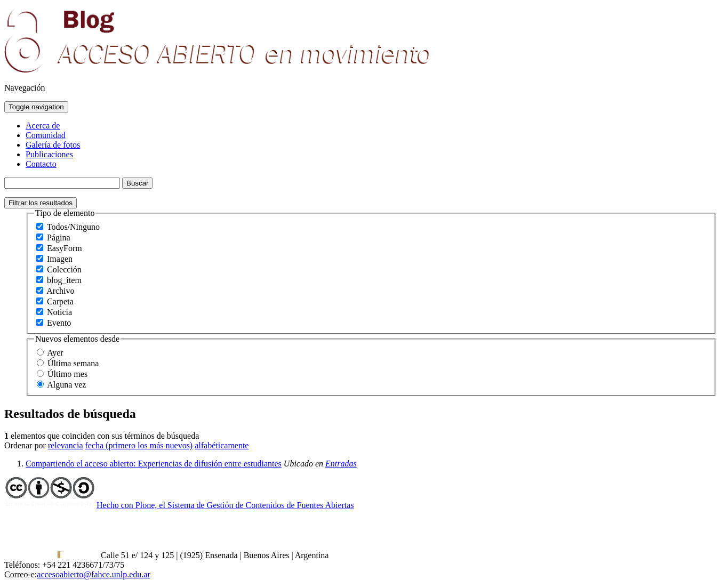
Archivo (60, 291)
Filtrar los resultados (41, 203)
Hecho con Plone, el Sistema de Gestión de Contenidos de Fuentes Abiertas (225, 505)
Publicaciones (49, 154)
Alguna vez (66, 385)
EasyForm (65, 248)
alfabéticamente (222, 445)
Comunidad (46, 135)
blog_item (64, 280)
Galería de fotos (53, 145)
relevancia (66, 445)
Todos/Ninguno (73, 227)
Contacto (41, 164)
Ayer (55, 353)
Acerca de (43, 126)
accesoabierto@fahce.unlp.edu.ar (93, 574)
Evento (59, 323)
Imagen (60, 259)
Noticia (59, 312)
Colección (64, 269)
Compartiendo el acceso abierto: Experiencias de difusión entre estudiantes (154, 464)
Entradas (341, 464)
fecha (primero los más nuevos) (139, 445)
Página (59, 237)
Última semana (73, 363)
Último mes (67, 374)
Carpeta (60, 301)
